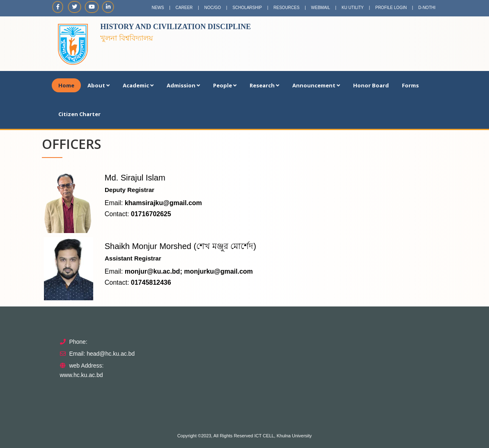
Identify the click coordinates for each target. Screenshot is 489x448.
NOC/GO (212, 8)
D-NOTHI (427, 8)
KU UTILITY (353, 8)
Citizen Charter (79, 114)
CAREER (184, 8)
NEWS (158, 8)
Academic (138, 85)
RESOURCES (286, 8)
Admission (183, 85)
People (225, 85)
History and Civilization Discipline (176, 27)
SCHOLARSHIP (247, 8)
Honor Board (371, 85)
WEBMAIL (321, 8)
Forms (410, 85)
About (99, 85)
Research (264, 85)
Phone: (78, 342)
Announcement (316, 85)
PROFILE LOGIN (391, 8)
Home (66, 85)
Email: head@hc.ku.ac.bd (102, 354)
